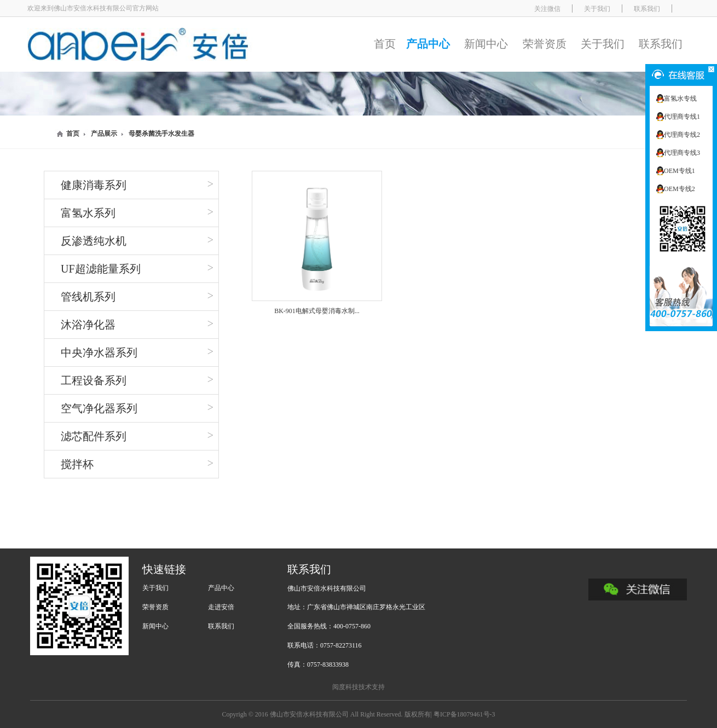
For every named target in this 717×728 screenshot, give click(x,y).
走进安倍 (221, 607)
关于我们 (603, 44)
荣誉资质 (545, 44)
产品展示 (104, 134)
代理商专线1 (682, 117)
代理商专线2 (682, 135)
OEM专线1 (680, 171)
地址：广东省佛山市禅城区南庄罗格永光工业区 (356, 607)
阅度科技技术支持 (358, 687)
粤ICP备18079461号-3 (464, 714)
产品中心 (428, 44)
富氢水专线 (680, 99)
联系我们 (661, 44)
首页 (385, 44)
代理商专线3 (682, 153)
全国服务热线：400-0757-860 (329, 626)
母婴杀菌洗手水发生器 (161, 134)
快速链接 (164, 569)
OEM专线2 (680, 189)
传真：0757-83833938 (318, 665)
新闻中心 (486, 44)
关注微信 (547, 9)
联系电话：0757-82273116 (325, 645)
